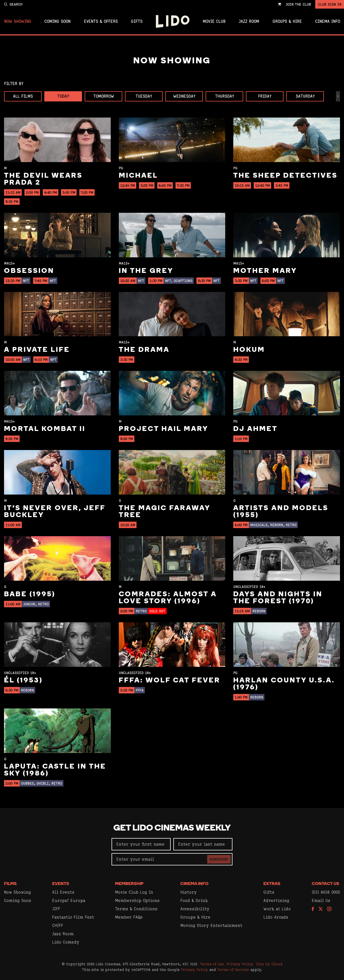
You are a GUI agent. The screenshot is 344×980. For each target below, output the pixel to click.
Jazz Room (249, 21)
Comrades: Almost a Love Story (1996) (168, 598)
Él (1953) (23, 681)
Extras (272, 884)
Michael (138, 176)
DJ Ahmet (255, 429)
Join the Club (298, 4)
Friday (265, 96)
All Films (23, 96)
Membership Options (137, 900)
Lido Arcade (276, 917)
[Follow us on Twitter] (321, 909)
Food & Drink (194, 900)
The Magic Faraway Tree (164, 512)
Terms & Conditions (136, 909)
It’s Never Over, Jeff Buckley (55, 512)
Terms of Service (233, 970)
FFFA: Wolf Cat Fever (170, 681)
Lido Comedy (66, 942)
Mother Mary (265, 271)
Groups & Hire (287, 21)
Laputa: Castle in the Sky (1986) (55, 770)
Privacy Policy (240, 964)
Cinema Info (327, 21)
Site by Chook (269, 964)
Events (61, 884)
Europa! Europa (69, 900)
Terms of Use (212, 964)
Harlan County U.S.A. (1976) (284, 684)
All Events (63, 892)
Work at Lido (277, 909)
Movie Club (214, 21)
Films (10, 884)
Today (63, 96)
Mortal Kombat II (45, 429)
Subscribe (219, 859)
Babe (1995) (30, 595)
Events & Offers (101, 21)
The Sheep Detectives (285, 176)
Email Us (321, 900)
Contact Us (325, 884)
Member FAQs (129, 917)
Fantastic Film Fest (73, 917)
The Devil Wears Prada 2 (43, 179)
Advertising (276, 900)
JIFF (56, 909)
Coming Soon (57, 21)
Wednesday (184, 96)
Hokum (249, 350)
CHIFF (58, 925)
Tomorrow (104, 96)
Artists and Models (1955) (281, 512)
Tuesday (144, 96)
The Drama (144, 350)
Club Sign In (330, 4)
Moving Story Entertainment (211, 925)
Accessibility (195, 909)
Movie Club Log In (134, 892)
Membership (129, 884)
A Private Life (37, 350)
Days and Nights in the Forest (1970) (278, 598)
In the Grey (146, 271)
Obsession (29, 271)
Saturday (305, 96)
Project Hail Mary (164, 429)
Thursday (225, 96)
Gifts (137, 21)
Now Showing (18, 21)
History (189, 892)
